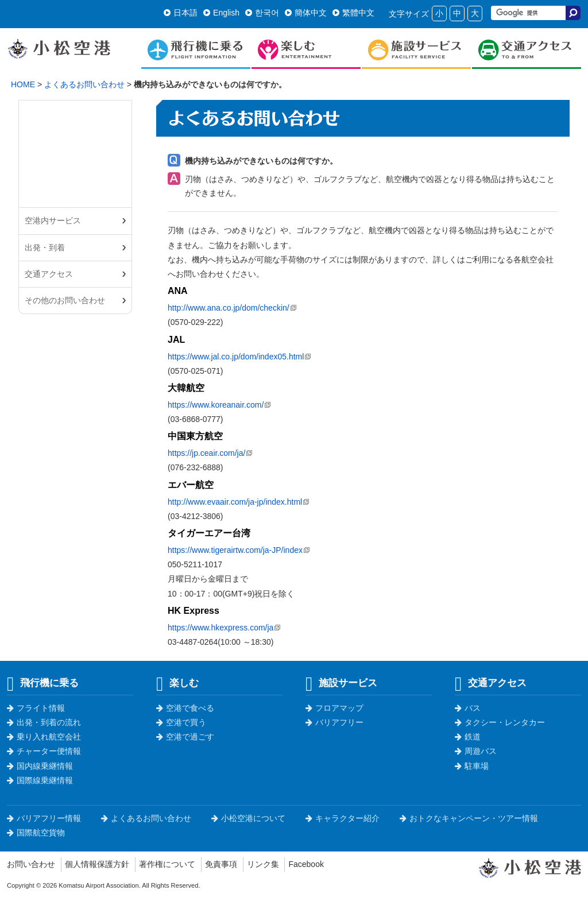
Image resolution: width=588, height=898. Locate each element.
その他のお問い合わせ (65, 300)
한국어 (262, 13)
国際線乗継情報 (40, 780)
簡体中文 (306, 13)
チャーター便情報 (44, 751)
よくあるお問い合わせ (84, 84)
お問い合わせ (31, 864)
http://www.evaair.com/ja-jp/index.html (235, 502)
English (221, 13)
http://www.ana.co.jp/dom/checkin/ (229, 308)
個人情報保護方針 (97, 864)
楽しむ (177, 683)
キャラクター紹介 (343, 818)
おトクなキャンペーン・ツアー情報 (469, 818)
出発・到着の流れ (44, 722)
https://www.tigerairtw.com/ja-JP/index (235, 550)
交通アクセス (49, 274)
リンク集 (263, 864)
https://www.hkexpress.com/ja (220, 628)
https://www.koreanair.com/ (216, 405)
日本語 (181, 13)
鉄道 (468, 737)
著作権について (167, 864)
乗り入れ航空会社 (44, 737)
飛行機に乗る (43, 683)
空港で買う (181, 722)
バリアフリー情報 (44, 818)
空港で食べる (185, 708)
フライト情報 (36, 708)
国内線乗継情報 (40, 766)
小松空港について (248, 818)
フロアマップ (334, 708)
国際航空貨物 (36, 833)
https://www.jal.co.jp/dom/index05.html (236, 357)
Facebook (306, 864)
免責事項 (221, 864)
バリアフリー (334, 722)
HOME (23, 84)
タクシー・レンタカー (500, 722)
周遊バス (476, 751)
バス (468, 708)
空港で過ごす (185, 737)
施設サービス (341, 683)
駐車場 (472, 766)
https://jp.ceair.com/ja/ (206, 453)
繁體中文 (353, 13)
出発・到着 (45, 247)
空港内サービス (53, 220)
